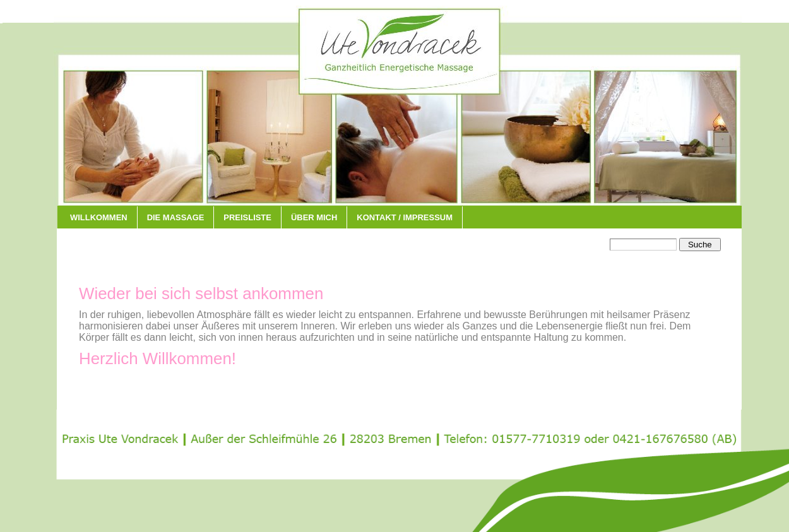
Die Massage (176, 217)
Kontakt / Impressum (405, 217)
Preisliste (247, 217)
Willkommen (99, 217)
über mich (314, 217)
